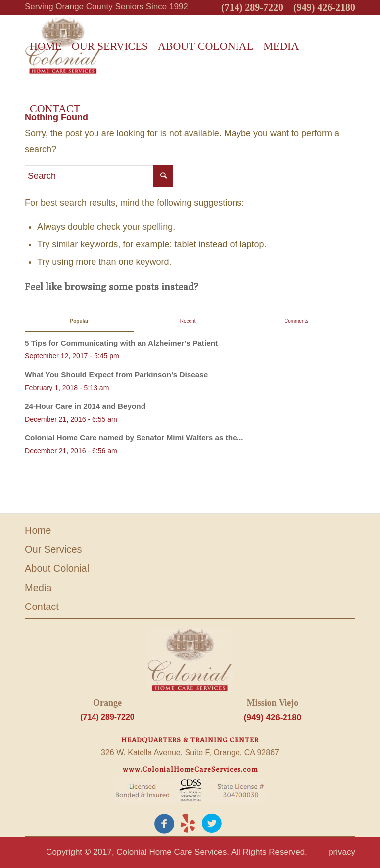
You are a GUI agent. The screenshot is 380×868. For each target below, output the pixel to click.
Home (38, 530)
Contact (42, 607)
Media (38, 588)
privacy (342, 852)
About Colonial (57, 568)
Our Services (53, 549)
